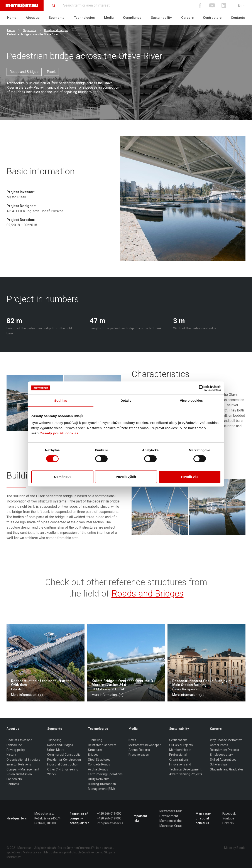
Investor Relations (19, 764)
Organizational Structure (24, 760)
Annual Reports (139, 750)
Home (12, 18)
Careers (187, 18)
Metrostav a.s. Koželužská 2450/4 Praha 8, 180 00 (47, 818)
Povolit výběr (126, 477)
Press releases (139, 755)
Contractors (212, 18)
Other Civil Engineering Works (63, 772)
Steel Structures (99, 760)
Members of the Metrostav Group (171, 823)
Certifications (178, 740)
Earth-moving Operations (105, 774)
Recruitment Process (224, 750)
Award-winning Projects (186, 774)
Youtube (228, 818)
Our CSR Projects (181, 745)
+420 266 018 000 (109, 818)
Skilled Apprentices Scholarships (223, 762)
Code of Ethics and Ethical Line (19, 742)
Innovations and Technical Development (185, 767)
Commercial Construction (65, 755)
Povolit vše (190, 477)
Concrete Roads (99, 764)
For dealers (14, 779)
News (132, 740)
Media (109, 18)
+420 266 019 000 (109, 814)
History (11, 755)
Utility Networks (99, 779)
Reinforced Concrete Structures (102, 747)
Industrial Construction (63, 764)
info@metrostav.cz (110, 823)
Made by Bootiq (235, 848)
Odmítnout (62, 477)
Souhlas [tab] (61, 400)
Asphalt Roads (98, 769)
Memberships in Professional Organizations (180, 755)
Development (169, 816)
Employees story (221, 755)
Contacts (238, 18)
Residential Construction (64, 760)
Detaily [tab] (126, 400)
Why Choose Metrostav (226, 740)
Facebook (229, 814)
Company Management (23, 769)
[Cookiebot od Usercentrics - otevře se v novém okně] (202, 388)
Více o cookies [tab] (191, 400)
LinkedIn (228, 823)
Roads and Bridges (56, 30)
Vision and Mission (19, 774)
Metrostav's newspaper (145, 745)
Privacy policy (16, 750)
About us (33, 18)
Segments (57, 18)
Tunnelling (54, 740)
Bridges (93, 755)
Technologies (84, 18)
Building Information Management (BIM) (102, 786)
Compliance (132, 18)
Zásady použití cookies (59, 433)
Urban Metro (56, 750)
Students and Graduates (227, 769)
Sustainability (161, 18)
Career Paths (219, 745)
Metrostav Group (171, 811)
